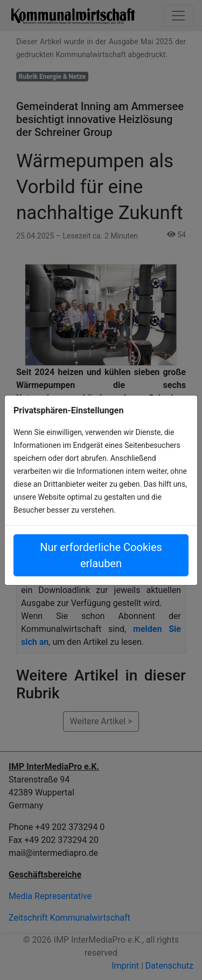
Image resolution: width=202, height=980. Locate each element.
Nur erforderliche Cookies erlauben (101, 555)
